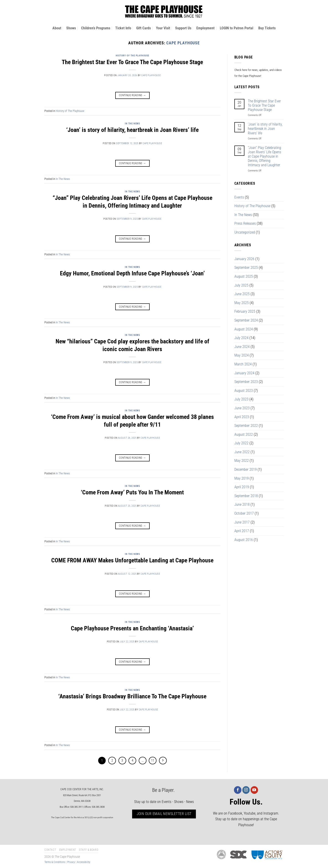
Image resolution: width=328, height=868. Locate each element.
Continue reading (132, 95)
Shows (71, 28)
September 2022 (246, 426)
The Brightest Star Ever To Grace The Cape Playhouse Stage (132, 62)
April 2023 (242, 417)
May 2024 (242, 355)
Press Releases (245, 223)
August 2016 (244, 540)
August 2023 (244, 391)
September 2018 (246, 496)
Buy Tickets (267, 28)
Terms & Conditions (55, 862)
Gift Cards (143, 28)
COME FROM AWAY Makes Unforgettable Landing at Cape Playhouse (132, 560)
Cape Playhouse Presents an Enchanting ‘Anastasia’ (132, 628)
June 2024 (242, 347)
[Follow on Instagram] (246, 790)
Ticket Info (123, 28)
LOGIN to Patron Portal (237, 28)
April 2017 (242, 531)
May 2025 (242, 303)
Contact (50, 850)
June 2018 (242, 504)
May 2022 (242, 461)
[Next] (163, 761)
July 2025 (241, 285)
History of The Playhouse (132, 56)
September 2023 (246, 382)
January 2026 (244, 259)
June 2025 (242, 294)
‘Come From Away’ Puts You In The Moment (132, 492)
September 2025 (246, 268)
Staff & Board (89, 850)
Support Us (183, 28)
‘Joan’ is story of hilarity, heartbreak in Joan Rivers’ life (132, 130)
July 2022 (241, 443)
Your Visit (163, 28)
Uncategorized (245, 232)
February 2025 (245, 311)
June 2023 (242, 408)
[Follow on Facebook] (238, 790)
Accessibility (84, 862)
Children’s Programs (96, 28)
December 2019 (246, 469)
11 (153, 760)
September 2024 (246, 320)
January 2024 (244, 373)
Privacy (71, 862)
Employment (205, 28)
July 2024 (241, 338)
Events (239, 197)
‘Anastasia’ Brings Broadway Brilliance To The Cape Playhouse (132, 696)
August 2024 (244, 329)
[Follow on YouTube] (254, 790)
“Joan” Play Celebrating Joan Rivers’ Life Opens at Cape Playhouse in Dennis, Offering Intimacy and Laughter (264, 156)
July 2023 (241, 399)
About (57, 28)
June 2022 (242, 452)
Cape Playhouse (183, 43)
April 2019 (242, 487)
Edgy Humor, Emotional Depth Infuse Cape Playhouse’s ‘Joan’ (132, 273)
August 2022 (244, 434)
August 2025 (244, 276)
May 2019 (242, 478)
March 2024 (243, 364)
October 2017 (244, 513)
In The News (132, 124)
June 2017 (242, 522)
